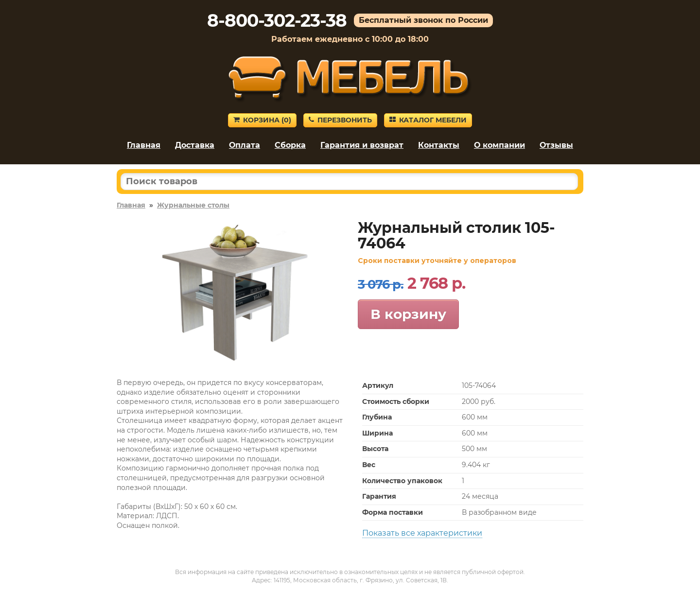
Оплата (245, 145)
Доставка (195, 145)
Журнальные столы (193, 205)
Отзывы (556, 145)
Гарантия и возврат (362, 145)
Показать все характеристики (422, 533)
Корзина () (262, 120)
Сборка (290, 145)
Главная (144, 145)
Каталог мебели (428, 120)
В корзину (408, 314)
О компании (499, 145)
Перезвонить (340, 120)
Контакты (439, 145)
